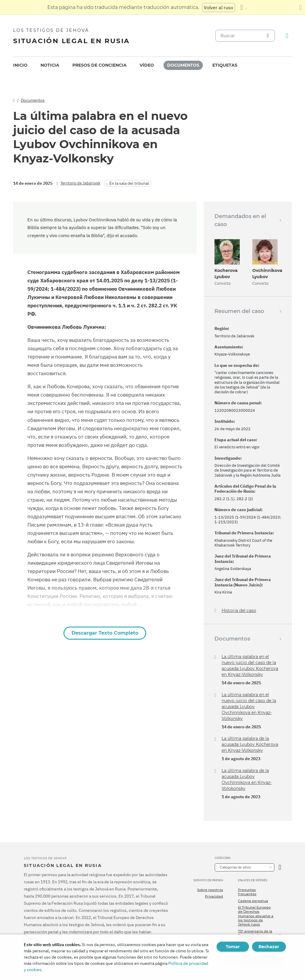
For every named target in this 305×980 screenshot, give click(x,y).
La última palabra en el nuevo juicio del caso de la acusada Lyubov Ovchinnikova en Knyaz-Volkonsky (249, 707)
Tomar (233, 947)
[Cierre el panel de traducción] (300, 7)
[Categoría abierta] (280, 867)
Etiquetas (225, 65)
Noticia (50, 65)
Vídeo (147, 65)
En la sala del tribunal (129, 183)
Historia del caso (239, 611)
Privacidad (214, 896)
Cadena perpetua (253, 901)
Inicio (20, 65)
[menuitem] (20, 65)
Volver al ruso (218, 7)
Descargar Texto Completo (105, 633)
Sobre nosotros (210, 890)
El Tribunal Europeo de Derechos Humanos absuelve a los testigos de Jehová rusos (256, 916)
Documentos (183, 65)
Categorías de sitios (235, 867)
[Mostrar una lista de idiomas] (243, 7)
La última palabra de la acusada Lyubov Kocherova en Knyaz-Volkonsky (250, 744)
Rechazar (269, 947)
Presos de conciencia (99, 65)
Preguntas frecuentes (247, 892)
